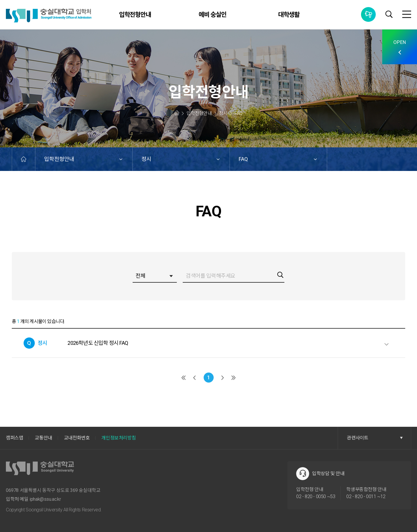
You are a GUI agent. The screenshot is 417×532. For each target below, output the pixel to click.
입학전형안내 (135, 15)
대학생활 (289, 15)
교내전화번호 (77, 438)
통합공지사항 (368, 14)
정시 (146, 159)
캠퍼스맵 (14, 438)
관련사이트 (375, 438)
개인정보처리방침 (119, 438)
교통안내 (43, 438)
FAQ (243, 159)
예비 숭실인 (212, 15)
